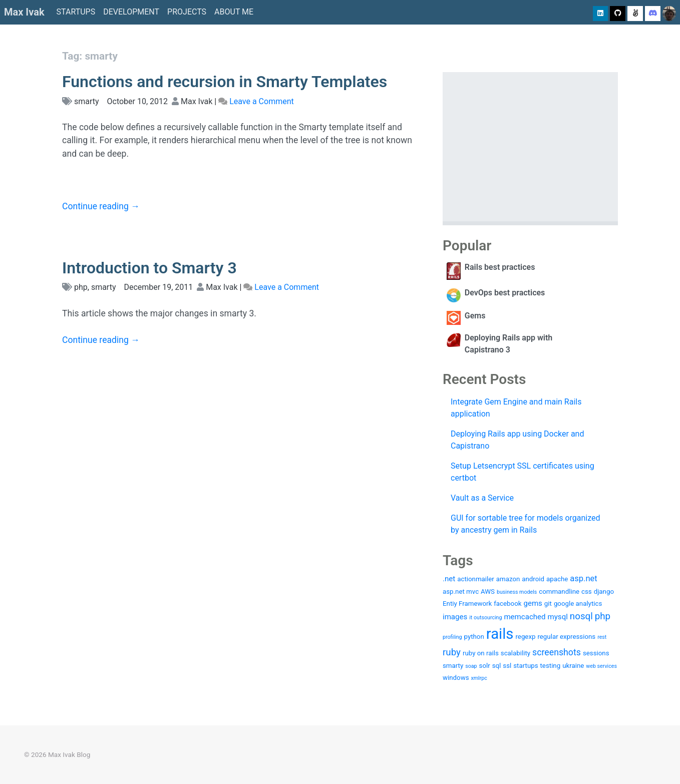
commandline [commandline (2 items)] (559, 592)
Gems (475, 316)
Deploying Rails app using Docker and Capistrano (517, 440)
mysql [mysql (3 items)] (558, 617)
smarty (87, 101)
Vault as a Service (482, 498)
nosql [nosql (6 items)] (581, 616)
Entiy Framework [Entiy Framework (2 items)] (467, 604)
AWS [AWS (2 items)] (488, 592)
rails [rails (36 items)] (500, 634)
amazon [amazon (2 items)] (508, 579)
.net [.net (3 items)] (449, 579)
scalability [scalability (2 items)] (516, 653)
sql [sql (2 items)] (497, 666)
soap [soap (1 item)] (471, 666)
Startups (76, 12)
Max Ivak (24, 12)
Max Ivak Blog (69, 754)
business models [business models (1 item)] (517, 592)
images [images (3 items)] (455, 617)
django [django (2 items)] (604, 592)
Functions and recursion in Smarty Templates (225, 82)
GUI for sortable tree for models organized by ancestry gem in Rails (526, 524)
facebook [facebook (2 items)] (507, 604)
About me (234, 12)
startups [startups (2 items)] (526, 666)
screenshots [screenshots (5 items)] (557, 652)
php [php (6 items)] (603, 616)
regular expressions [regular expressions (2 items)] (566, 637)
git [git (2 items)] (548, 604)
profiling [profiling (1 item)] (452, 637)
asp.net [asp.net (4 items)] (583, 578)
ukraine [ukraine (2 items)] (573, 666)
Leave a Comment (262, 101)
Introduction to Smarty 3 (149, 268)
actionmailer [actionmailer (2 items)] (476, 579)
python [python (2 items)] (474, 637)
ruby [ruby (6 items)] (452, 652)
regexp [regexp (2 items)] (525, 637)
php (81, 287)
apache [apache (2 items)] (557, 579)
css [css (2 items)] (587, 592)
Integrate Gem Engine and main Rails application (516, 408)
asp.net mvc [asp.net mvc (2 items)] (461, 592)
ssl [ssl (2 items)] (507, 666)
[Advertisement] (530, 147)
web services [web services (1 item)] (601, 666)
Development (131, 12)
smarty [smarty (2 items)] (453, 666)
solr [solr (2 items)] (485, 666)
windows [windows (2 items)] (456, 678)
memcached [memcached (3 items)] (525, 617)
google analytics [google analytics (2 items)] (578, 604)
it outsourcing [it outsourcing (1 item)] (485, 618)
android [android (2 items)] (533, 579)
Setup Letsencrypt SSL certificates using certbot (523, 472)
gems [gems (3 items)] (533, 603)
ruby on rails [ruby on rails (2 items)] (481, 653)
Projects (187, 12)
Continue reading (101, 206)
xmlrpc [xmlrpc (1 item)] (479, 678)
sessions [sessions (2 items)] (596, 653)
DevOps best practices (505, 293)
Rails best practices (500, 267)
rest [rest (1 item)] (602, 637)
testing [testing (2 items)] (551, 666)
